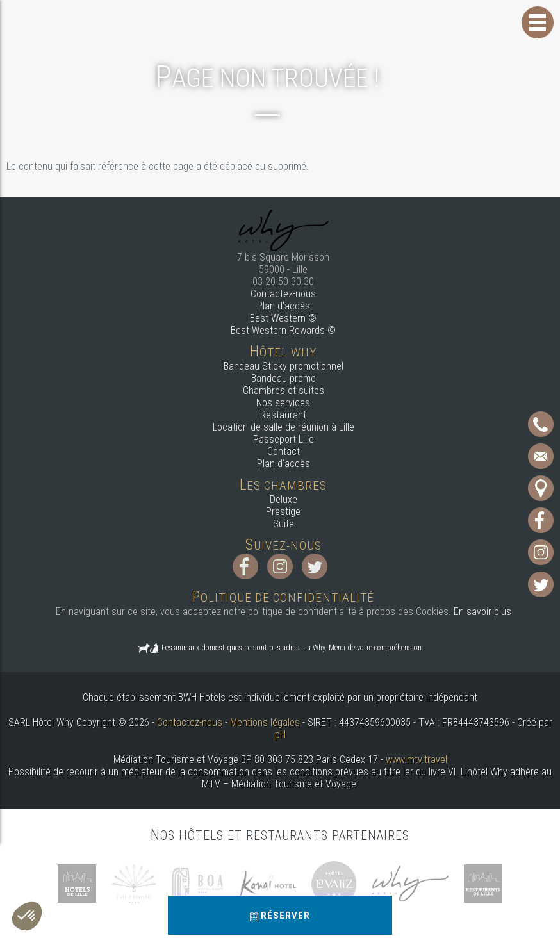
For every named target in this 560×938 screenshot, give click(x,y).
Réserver (280, 916)
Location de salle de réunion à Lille (284, 427)
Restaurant (283, 415)
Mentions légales (265, 722)
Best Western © (283, 318)
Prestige (283, 512)
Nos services (283, 403)
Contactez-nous (283, 294)
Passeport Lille (284, 439)
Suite (284, 524)
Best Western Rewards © (283, 330)
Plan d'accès (284, 306)
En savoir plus (482, 612)
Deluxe (284, 499)
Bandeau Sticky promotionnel (284, 366)
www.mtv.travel (416, 760)
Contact (284, 451)
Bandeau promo (284, 378)
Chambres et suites (284, 391)
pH (280, 735)
